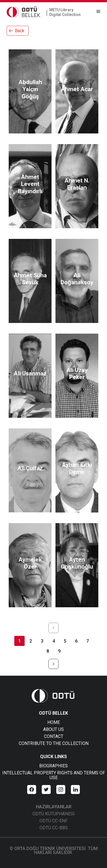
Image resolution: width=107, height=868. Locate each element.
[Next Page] (54, 664)
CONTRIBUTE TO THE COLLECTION (54, 743)
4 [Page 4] (54, 641)
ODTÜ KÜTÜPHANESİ (53, 814)
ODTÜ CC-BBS (54, 828)
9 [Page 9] (59, 651)
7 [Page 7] (88, 641)
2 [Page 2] (31, 641)
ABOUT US (53, 729)
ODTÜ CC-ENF (53, 821)
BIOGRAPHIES (53, 766)
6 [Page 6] (76, 641)
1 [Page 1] (19, 641)
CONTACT (54, 736)
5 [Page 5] (65, 641)
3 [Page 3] (42, 641)
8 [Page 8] (48, 651)
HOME (54, 722)
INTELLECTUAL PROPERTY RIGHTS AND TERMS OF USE (54, 775)
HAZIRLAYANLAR (54, 807)
